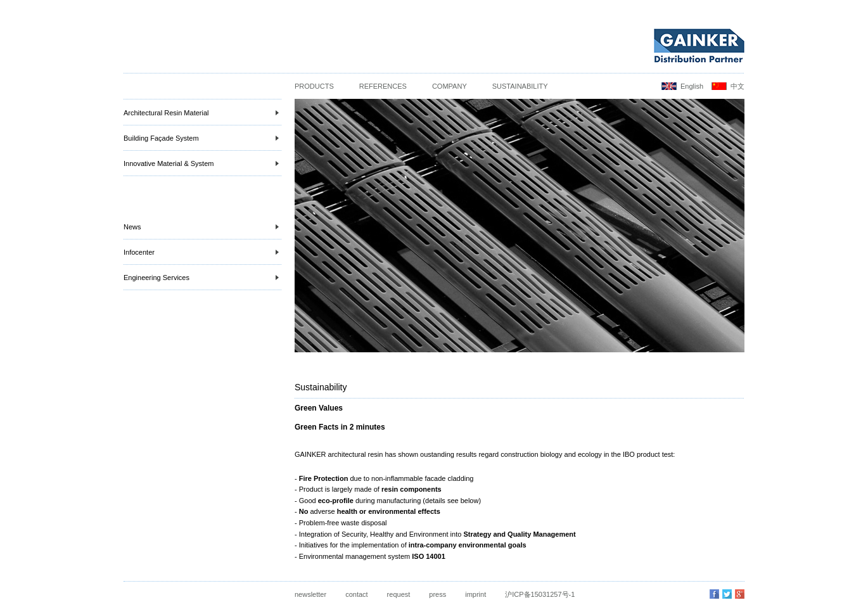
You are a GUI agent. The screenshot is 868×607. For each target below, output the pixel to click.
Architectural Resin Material (201, 113)
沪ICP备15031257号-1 (540, 594)
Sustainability (520, 86)
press (437, 594)
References (383, 86)
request (399, 594)
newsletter (310, 594)
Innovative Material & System (201, 163)
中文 (737, 86)
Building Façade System (201, 138)
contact (356, 594)
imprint (475, 594)
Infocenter (201, 252)
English (692, 86)
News (201, 227)
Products (314, 86)
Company (450, 86)
